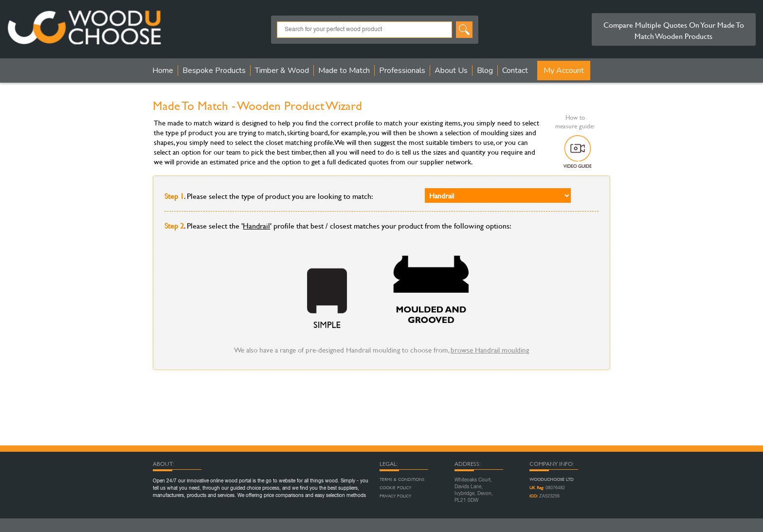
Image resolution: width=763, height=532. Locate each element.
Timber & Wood (282, 71)
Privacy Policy (395, 496)
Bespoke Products (214, 71)
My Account (564, 71)
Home (163, 71)
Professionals (402, 71)
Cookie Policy (395, 488)
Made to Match (344, 71)
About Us (451, 71)
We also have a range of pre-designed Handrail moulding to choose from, (381, 350)
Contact (515, 71)
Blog (485, 71)
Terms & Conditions (402, 479)
